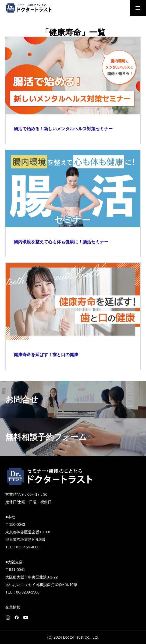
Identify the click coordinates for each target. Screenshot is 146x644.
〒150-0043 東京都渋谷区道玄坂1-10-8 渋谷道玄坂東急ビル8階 (28, 532)
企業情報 (13, 607)
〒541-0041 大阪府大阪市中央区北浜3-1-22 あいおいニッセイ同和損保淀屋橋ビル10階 (41, 577)
